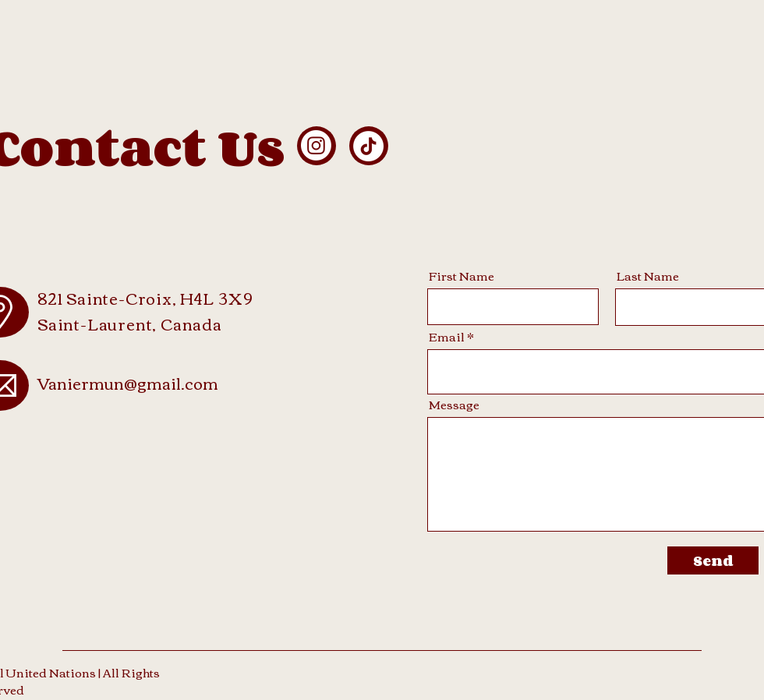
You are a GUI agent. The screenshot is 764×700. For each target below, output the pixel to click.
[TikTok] (368, 146)
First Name (462, 276)
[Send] (713, 560)
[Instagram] (316, 145)
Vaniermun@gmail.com (128, 382)
